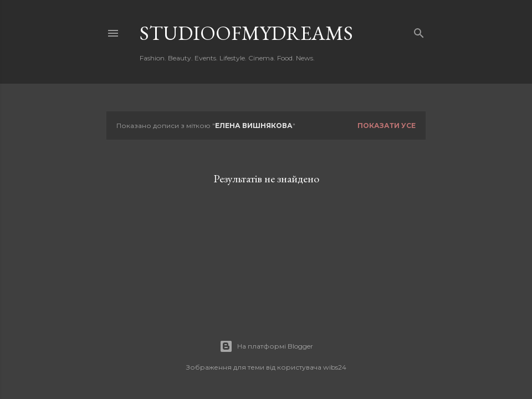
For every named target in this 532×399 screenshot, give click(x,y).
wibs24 (335, 367)
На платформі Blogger (266, 346)
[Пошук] (419, 31)
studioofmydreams (246, 33)
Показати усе (387, 126)
